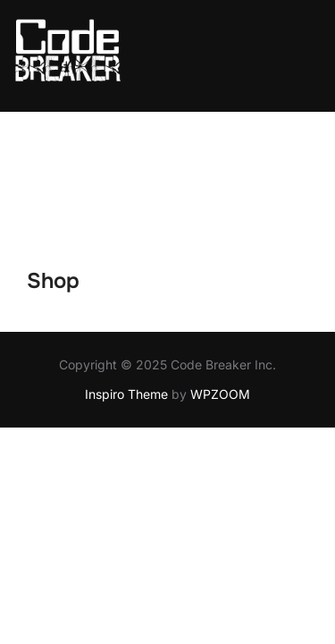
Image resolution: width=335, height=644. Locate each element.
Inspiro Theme (126, 282)
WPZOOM (220, 282)
